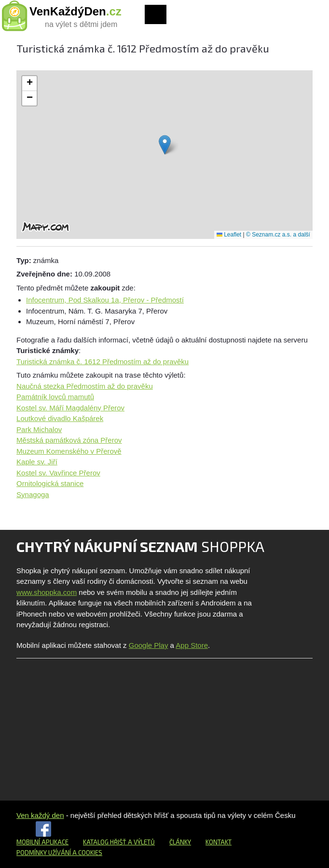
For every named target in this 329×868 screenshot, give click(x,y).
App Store (192, 645)
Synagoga (33, 494)
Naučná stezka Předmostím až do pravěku (85, 386)
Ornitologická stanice (50, 483)
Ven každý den (40, 815)
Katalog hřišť (105, 842)
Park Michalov (39, 429)
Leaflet (229, 235)
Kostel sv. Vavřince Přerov (58, 473)
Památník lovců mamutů (55, 397)
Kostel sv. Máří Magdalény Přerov (70, 408)
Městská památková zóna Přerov (69, 440)
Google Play (149, 645)
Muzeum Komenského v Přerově (69, 451)
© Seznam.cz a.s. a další (278, 235)
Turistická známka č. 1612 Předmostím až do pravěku (103, 362)
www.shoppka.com (47, 592)
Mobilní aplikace (42, 842)
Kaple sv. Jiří (37, 462)
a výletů (141, 842)
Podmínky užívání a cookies (59, 853)
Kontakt (219, 842)
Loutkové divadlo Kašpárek (60, 418)
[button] (165, 145)
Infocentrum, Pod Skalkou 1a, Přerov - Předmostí (105, 300)
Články (180, 842)
